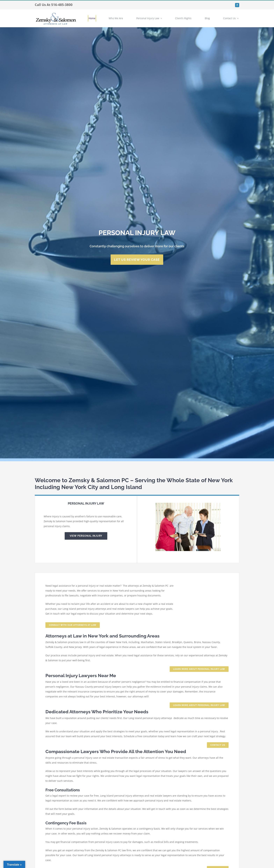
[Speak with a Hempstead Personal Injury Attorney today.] (199, 669)
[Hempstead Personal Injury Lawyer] (86, 536)
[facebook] (237, 5)
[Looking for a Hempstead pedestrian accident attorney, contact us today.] (218, 745)
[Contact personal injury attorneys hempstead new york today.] (137, 260)
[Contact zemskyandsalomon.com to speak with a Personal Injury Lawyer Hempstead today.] (73, 625)
